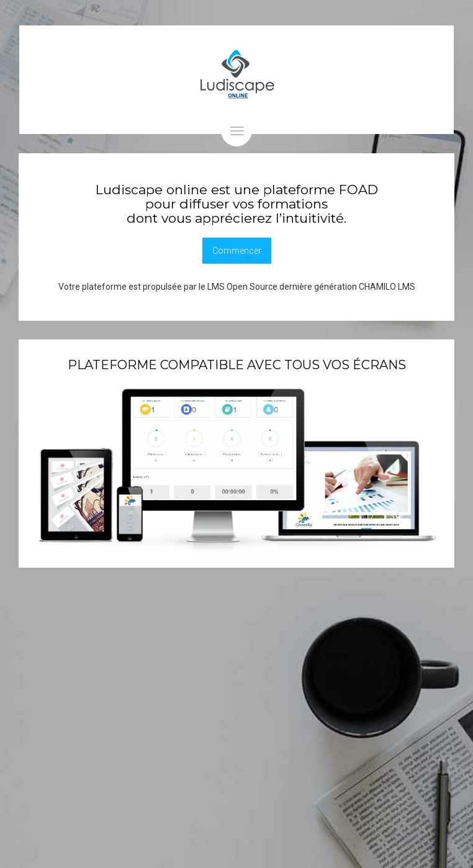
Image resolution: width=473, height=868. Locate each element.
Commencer (237, 251)
